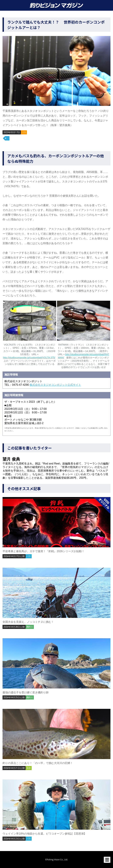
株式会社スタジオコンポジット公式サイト (55, 385)
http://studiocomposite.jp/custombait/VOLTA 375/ (29, 358)
